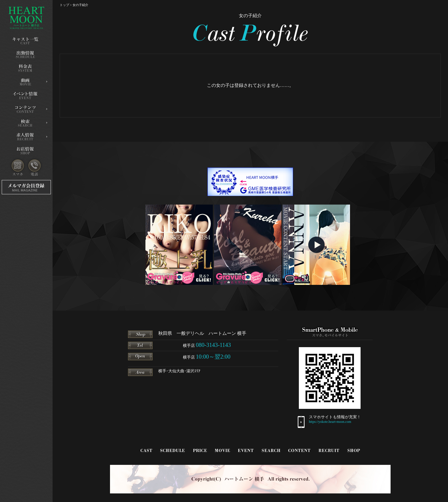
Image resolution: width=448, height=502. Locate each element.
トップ (64, 5)
